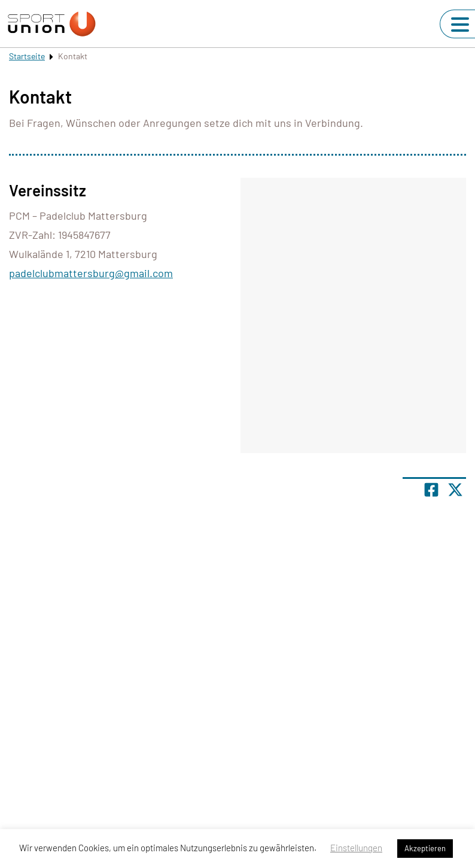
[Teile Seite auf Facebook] (431, 490)
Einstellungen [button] (356, 848)
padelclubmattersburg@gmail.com (91, 273)
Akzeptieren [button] (425, 848)
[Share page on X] (455, 490)
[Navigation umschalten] (460, 25)
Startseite (27, 56)
